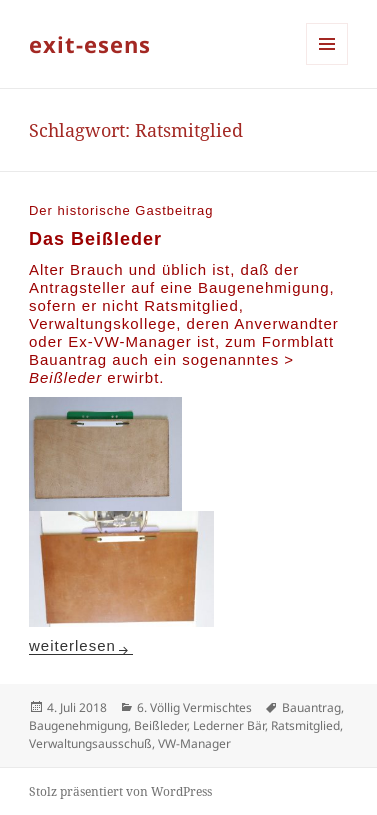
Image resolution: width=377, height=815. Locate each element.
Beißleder (160, 725)
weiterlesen (81, 645)
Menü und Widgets (327, 64)
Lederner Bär (229, 725)
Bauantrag (311, 707)
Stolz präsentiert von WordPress (120, 791)
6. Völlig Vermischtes (194, 707)
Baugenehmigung (78, 725)
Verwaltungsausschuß (90, 743)
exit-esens (90, 44)
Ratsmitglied (305, 725)
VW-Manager (194, 743)
